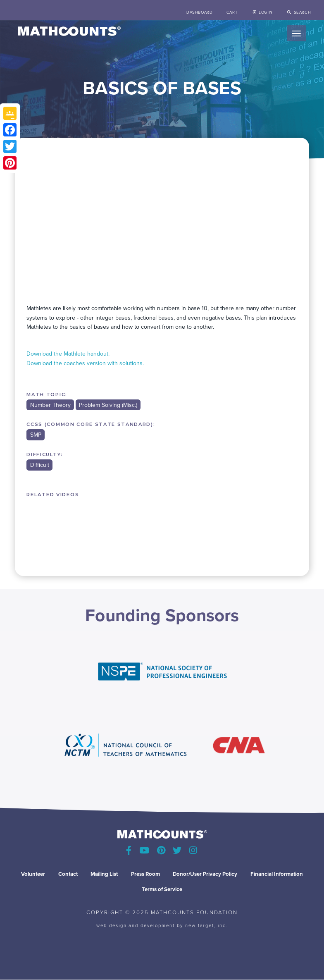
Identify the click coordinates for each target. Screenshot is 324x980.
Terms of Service (162, 889)
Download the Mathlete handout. (68, 354)
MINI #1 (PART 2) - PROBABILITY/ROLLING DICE (52, 527)
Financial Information (277, 874)
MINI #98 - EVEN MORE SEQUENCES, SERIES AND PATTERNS (107, 527)
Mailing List (104, 874)
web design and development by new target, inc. (162, 925)
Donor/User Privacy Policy (205, 874)
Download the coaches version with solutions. (85, 363)
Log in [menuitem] (266, 12)
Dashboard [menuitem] (199, 12)
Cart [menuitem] (232, 12)
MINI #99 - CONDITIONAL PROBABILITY (162, 527)
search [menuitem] (302, 12)
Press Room (145, 874)
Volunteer (33, 874)
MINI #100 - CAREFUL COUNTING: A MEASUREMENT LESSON (217, 527)
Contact (68, 874)
